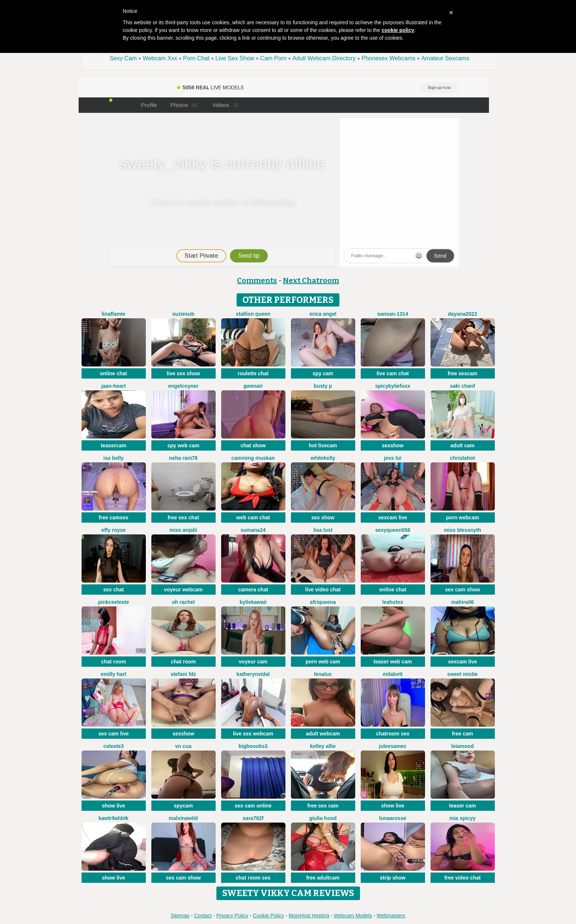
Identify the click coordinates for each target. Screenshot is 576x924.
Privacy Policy (232, 916)
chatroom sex (393, 734)
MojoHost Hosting (309, 916)
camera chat (253, 590)
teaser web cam (393, 662)
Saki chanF (462, 386)
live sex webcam (253, 734)
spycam (183, 806)
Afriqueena (323, 602)
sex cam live (114, 734)
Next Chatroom (311, 280)
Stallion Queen (253, 314)
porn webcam (462, 517)
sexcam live (393, 517)
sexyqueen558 (393, 530)
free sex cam (323, 806)
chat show (253, 445)
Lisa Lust (323, 530)
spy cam (323, 373)
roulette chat (253, 373)
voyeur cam (253, 662)
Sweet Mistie (462, 674)
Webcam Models (353, 916)
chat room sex (253, 878)
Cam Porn (273, 58)
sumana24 (253, 530)
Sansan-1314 (393, 314)
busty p (323, 386)
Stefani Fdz (183, 674)
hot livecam (323, 445)
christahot (462, 458)
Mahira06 (462, 602)
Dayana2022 (462, 314)
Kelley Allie (323, 746)
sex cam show (463, 590)
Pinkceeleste (114, 602)
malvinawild (183, 818)
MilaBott (393, 674)
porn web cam (323, 662)
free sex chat (183, 517)
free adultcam (323, 878)
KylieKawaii (253, 602)
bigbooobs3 (253, 746)
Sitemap (180, 916)
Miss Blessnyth (462, 530)
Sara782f (253, 818)
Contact (203, 916)
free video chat (463, 878)
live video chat (323, 590)
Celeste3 (113, 746)
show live (113, 806)
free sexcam (463, 373)
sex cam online (253, 806)
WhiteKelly (323, 458)
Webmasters (391, 916)
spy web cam (183, 445)
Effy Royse (114, 530)
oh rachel (183, 602)
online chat (114, 373)
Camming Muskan (253, 458)
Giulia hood (323, 818)
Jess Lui (393, 458)
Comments (257, 280)
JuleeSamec (393, 746)
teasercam (113, 445)
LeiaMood (462, 746)
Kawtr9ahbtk (114, 818)
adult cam (462, 445)
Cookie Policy (269, 916)
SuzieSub (183, 314)
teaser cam (462, 806)
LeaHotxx (393, 602)
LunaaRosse (393, 818)
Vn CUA (183, 746)
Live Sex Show (235, 58)
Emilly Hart (114, 674)
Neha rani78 (183, 458)
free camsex (114, 517)
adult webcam (323, 734)
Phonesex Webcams (388, 58)
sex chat (114, 590)
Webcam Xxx (160, 58)
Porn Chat (196, 58)
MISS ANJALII (183, 530)
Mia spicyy (462, 818)
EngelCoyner (183, 386)
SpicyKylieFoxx (393, 386)
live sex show (183, 373)
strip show (393, 878)
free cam (462, 734)
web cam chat (253, 517)
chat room (114, 662)
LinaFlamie (114, 314)
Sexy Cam (123, 58)
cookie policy (398, 30)
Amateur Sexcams (445, 58)
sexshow (393, 445)
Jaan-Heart (114, 386)
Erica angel (323, 314)
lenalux (323, 674)
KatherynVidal (253, 674)
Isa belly (113, 458)
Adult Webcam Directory (324, 58)
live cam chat (393, 373)
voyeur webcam (183, 590)
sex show (323, 517)
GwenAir (253, 386)
